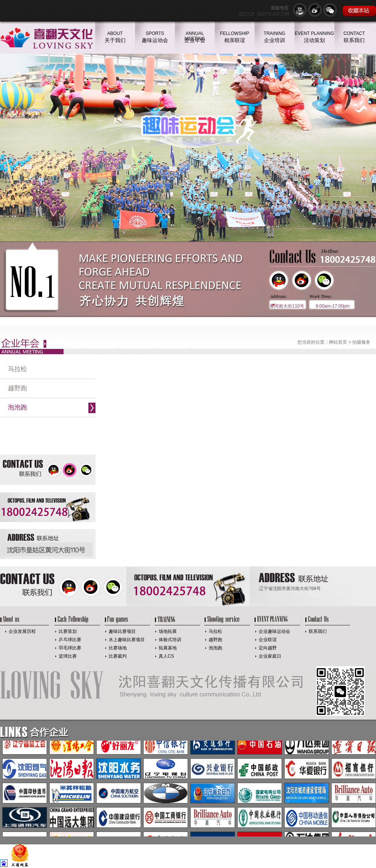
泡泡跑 (17, 407)
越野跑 (17, 388)
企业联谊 (268, 640)
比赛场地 (118, 648)
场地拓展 (168, 631)
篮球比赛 (68, 656)
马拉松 (17, 369)
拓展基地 (168, 648)
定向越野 (268, 648)
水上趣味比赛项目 (127, 640)
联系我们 (318, 631)
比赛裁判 (118, 656)
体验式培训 (170, 640)
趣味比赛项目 (122, 631)
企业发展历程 (22, 631)
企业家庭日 (270, 656)
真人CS (166, 656)
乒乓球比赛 (70, 640)
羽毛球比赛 (70, 648)
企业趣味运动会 (274, 631)
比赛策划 (68, 631)
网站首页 (338, 342)
